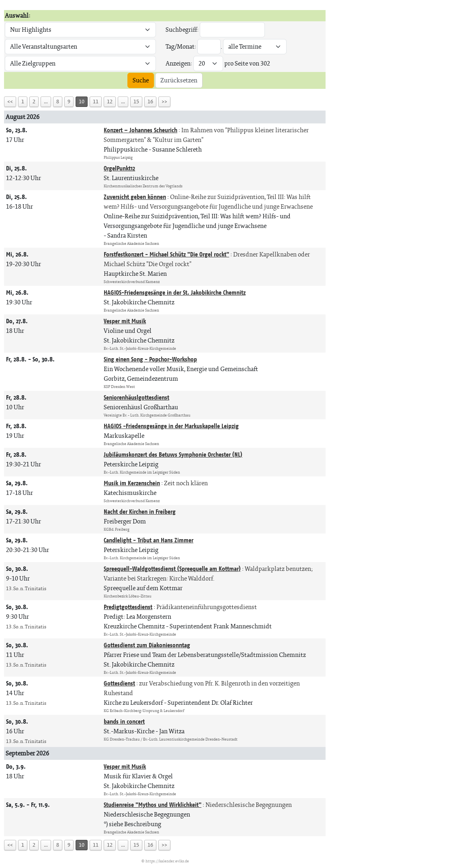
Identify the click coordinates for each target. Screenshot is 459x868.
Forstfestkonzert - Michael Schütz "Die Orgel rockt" (166, 254)
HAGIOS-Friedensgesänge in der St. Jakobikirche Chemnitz (175, 292)
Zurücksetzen (179, 80)
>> (164, 102)
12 (110, 102)
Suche (141, 80)
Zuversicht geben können (135, 197)
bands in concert (124, 721)
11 (96, 102)
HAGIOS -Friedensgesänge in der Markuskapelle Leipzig (171, 426)
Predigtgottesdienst (128, 607)
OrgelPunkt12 (119, 168)
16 (150, 102)
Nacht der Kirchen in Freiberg (140, 512)
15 (136, 102)
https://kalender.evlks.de (167, 861)
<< (10, 102)
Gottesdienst (119, 683)
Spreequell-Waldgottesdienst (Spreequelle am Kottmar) (172, 569)
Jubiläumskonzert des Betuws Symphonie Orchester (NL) (173, 455)
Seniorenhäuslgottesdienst (136, 397)
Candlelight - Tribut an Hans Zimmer (149, 540)
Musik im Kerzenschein (132, 483)
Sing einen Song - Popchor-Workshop (150, 359)
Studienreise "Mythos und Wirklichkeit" (153, 805)
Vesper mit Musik (125, 321)
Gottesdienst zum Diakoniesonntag (147, 645)
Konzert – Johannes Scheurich (140, 130)
